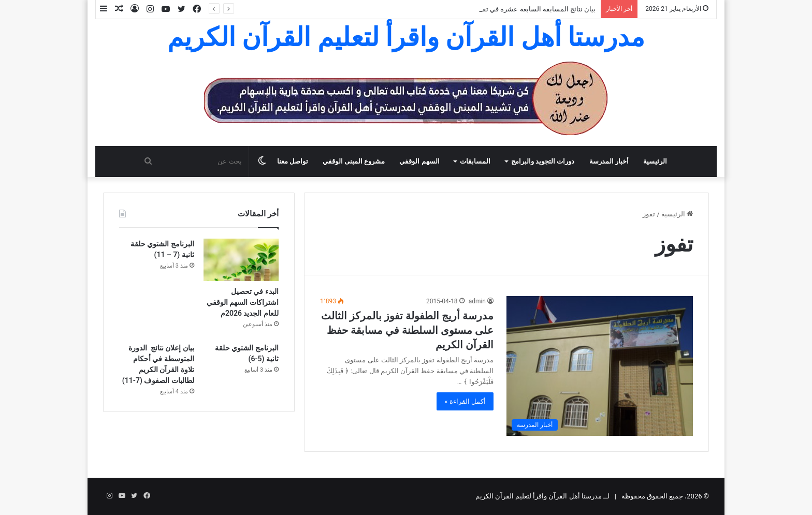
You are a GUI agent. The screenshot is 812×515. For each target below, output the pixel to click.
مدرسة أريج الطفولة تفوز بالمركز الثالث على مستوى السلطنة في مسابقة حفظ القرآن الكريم (407, 330)
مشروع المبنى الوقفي (354, 161)
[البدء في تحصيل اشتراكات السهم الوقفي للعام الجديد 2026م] (241, 260)
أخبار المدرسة (609, 161)
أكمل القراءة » (465, 401)
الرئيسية (655, 161)
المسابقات (475, 161)
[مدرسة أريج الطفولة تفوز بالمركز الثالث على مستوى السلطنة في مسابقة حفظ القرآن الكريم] (600, 366)
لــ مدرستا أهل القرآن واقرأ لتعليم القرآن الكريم (543, 496)
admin (477, 301)
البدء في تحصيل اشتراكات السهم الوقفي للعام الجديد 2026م (243, 302)
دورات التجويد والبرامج (543, 161)
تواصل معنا (293, 161)
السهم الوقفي (419, 161)
